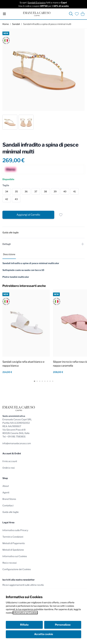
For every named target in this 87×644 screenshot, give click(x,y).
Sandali (16, 24)
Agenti (6, 492)
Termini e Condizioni (13, 537)
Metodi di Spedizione (13, 550)
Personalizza (63, 625)
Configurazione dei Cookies (17, 569)
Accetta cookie (44, 634)
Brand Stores (9, 499)
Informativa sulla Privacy (15, 530)
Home (6, 24)
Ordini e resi (9, 468)
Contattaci (8, 505)
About (6, 486)
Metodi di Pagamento (14, 543)
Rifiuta (24, 625)
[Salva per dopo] (61, 215)
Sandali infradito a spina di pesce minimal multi (47, 24)
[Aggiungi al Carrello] (28, 215)
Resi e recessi (9, 563)
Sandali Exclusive (37, 3)
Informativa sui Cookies (25, 613)
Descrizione (9, 254)
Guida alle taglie (11, 512)
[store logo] (37, 14)
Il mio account (10, 461)
